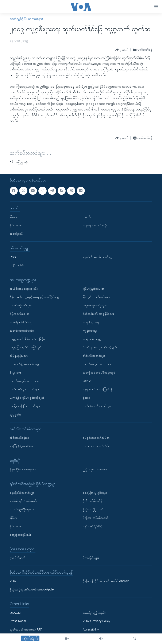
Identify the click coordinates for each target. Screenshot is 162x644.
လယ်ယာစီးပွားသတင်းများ (25, 389)
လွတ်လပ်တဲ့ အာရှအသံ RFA (26, 629)
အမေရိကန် (16, 234)
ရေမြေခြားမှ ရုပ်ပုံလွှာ (95, 493)
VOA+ (14, 581)
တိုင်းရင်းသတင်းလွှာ (94, 356)
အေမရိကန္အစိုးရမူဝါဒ (94, 613)
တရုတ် (87, 217)
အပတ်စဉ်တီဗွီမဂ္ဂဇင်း (22, 509)
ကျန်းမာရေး (90, 331)
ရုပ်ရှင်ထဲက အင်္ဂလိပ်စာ (96, 438)
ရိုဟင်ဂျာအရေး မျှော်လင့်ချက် (100, 347)
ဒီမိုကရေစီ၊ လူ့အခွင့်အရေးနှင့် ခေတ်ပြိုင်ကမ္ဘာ (35, 297)
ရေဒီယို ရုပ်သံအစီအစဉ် (23, 501)
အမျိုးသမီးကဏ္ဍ (92, 339)
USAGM (15, 613)
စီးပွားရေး (15, 372)
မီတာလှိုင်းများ (91, 558)
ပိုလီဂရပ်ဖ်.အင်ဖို (92, 501)
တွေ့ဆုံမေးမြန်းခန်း (20, 535)
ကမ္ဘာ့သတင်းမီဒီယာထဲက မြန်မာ (28, 339)
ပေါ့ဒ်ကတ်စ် (17, 265)
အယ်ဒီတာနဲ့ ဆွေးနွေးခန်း (24, 289)
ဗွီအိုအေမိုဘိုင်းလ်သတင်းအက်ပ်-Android (106, 581)
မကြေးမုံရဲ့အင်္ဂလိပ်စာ (22, 446)
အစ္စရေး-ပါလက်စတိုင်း (96, 225)
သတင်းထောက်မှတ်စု (22, 331)
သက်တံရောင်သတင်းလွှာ (97, 406)
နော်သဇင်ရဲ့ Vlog (92, 526)
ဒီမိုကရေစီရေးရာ (20, 314)
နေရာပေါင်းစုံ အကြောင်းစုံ (98, 389)
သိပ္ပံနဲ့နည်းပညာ (19, 356)
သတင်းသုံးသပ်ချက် (21, 305)
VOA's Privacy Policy (96, 621)
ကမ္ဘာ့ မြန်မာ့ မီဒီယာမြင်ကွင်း (26, 347)
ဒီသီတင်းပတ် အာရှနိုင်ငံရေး (98, 314)
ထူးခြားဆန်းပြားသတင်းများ (25, 406)
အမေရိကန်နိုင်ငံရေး (21, 322)
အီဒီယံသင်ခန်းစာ (19, 438)
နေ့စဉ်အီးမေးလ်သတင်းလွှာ (98, 257)
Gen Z (87, 381)
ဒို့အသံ (86, 398)
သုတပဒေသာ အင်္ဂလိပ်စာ (97, 446)
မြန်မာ (13, 217)
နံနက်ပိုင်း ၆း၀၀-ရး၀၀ (23, 469)
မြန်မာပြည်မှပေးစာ (94, 289)
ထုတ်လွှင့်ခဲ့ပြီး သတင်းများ (26, 19)
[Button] (122, 50)
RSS (13, 257)
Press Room (18, 621)
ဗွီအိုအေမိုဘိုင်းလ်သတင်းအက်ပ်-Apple (32, 589)
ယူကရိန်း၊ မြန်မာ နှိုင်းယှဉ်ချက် (27, 398)
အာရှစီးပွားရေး (91, 322)
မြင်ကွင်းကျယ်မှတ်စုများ (97, 297)
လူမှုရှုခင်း (15, 414)
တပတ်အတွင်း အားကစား (24, 381)
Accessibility (91, 629)
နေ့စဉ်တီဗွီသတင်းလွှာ (22, 493)
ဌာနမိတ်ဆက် (18, 558)
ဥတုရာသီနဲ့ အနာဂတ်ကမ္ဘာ (25, 364)
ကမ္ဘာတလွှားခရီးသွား (95, 305)
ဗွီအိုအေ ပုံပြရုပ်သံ (93, 509)
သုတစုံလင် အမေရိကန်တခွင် (99, 372)
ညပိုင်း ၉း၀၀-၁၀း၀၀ (95, 469)
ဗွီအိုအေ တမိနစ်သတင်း (96, 518)
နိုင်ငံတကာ (16, 225)
